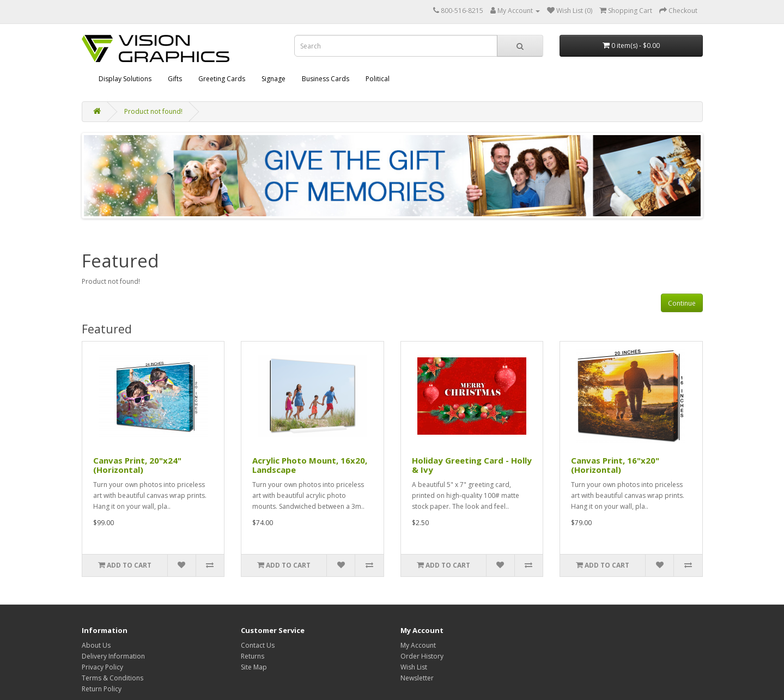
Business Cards (326, 79)
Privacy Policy (102, 667)
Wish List (414, 667)
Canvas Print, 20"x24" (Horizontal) (137, 465)
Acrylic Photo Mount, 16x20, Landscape (310, 465)
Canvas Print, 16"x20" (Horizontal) (615, 465)
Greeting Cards (222, 79)
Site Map (254, 667)
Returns (253, 656)
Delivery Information (113, 656)
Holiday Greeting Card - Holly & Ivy (472, 465)
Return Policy (102, 689)
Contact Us (258, 645)
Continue (682, 303)
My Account (418, 645)
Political (378, 79)
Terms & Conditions (113, 678)
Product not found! (153, 111)
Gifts (175, 79)
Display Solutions (125, 79)
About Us (96, 645)
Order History (422, 656)
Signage (274, 79)
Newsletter (417, 678)
